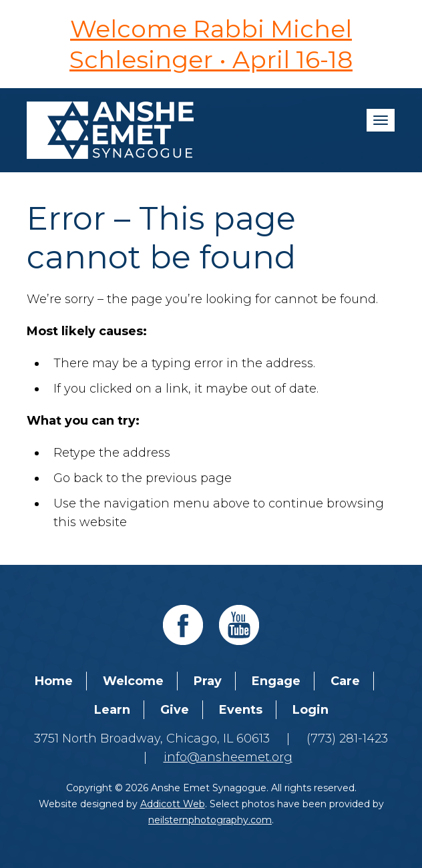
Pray (208, 681)
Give (175, 710)
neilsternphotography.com (210, 820)
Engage (276, 681)
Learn (112, 710)
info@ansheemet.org (228, 757)
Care (345, 681)
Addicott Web (173, 804)
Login (310, 710)
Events (241, 710)
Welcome (133, 681)
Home (54, 681)
